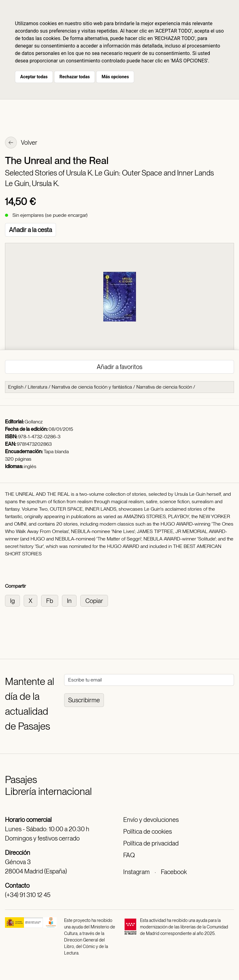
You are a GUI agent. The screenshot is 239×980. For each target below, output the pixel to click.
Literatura (37, 387)
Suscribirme (84, 700)
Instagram (136, 872)
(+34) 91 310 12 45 (28, 895)
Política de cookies (148, 832)
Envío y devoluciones (151, 820)
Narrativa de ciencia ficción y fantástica (92, 387)
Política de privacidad (151, 843)
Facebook (174, 872)
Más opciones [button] (115, 77)
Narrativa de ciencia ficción (164, 387)
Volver (21, 143)
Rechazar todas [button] (75, 77)
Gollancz (34, 422)
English (16, 387)
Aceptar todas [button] (34, 77)
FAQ (129, 855)
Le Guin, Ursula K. (32, 183)
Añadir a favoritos (119, 367)
